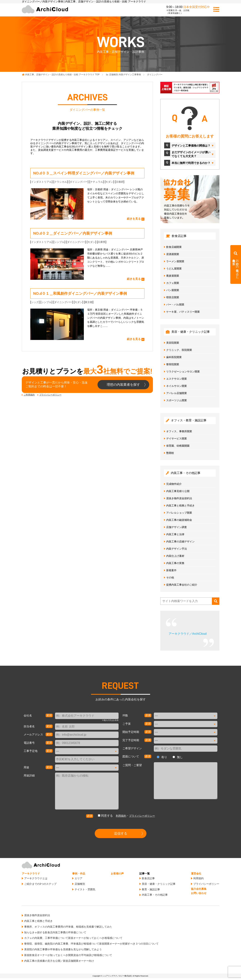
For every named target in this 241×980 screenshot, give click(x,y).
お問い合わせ (199, 893)
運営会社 (196, 874)
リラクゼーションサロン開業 (183, 372)
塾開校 (170, 453)
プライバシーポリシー (50, 395)
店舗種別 (80, 884)
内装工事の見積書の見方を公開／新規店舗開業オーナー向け (59, 961)
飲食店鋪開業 (174, 247)
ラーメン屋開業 (175, 261)
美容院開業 (173, 343)
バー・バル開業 (175, 305)
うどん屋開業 (174, 269)
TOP (62, 75)
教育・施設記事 (151, 889)
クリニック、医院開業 (179, 350)
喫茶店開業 (173, 297)
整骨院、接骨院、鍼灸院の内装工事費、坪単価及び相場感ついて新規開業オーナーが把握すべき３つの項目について (91, 944)
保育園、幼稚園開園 (178, 446)
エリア (78, 878)
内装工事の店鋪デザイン (180, 541)
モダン (109, 182)
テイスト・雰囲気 (85, 889)
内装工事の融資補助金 (179, 520)
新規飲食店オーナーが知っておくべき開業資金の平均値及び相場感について (68, 955)
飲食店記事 (148, 878)
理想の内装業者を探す (123, 385)
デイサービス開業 (177, 439)
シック (35, 302)
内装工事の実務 (175, 563)
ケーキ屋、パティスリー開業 (183, 312)
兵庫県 (102, 242)
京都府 (120, 182)
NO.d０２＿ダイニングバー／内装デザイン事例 (73, 233)
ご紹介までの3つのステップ (40, 884)
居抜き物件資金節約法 (179, 498)
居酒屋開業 (173, 254)
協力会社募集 (199, 889)
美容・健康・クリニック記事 (159, 884)
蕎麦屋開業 (173, 276)
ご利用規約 (29, 395)
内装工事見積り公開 (178, 491)
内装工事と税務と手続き (180, 506)
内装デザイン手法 (177, 549)
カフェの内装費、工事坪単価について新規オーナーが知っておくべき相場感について (73, 938)
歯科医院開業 (174, 357)
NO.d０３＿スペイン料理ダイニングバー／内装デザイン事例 (84, 173)
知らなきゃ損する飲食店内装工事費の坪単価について (55, 932)
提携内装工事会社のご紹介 (182, 585)
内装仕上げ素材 (175, 556)
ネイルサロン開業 (177, 386)
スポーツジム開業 (177, 400)
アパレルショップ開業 (179, 513)
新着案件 (171, 570)
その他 (170, 577)
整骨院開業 (173, 364)
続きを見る (134, 219)
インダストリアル (41, 182)
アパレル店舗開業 (177, 393)
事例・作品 (79, 874)
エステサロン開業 (177, 379)
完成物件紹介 (174, 484)
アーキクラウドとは (36, 878)
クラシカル (61, 182)
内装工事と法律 (175, 534)
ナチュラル (97, 182)
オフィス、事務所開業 (179, 431)
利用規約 (121, 816)
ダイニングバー (79, 182)
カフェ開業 (173, 283)
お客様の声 (117, 874)
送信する (121, 833)
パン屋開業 (173, 290)
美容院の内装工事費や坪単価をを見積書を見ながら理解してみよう (63, 949)
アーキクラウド (31, 874)
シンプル (59, 242)
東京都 (89, 302)
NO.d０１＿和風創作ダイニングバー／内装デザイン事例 (80, 293)
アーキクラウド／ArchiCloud (188, 634)
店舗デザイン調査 (177, 527)
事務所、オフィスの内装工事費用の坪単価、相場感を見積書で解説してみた (68, 927)
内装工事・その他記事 (155, 895)
